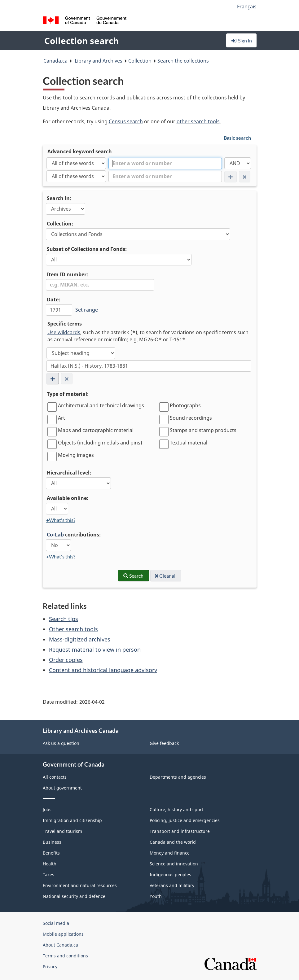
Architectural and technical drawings (101, 405)
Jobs (47, 809)
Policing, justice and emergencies (185, 820)
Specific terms (65, 324)
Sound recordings (191, 418)
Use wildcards (64, 332)
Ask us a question (61, 743)
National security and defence (74, 896)
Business (52, 842)
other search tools (198, 121)
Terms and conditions (65, 956)
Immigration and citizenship (72, 820)
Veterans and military (172, 885)
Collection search (81, 41)
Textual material (189, 443)
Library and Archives (99, 61)
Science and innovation (174, 864)
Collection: (60, 224)
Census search (126, 121)
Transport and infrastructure (180, 831)
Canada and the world (173, 842)
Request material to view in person (95, 650)
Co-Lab (55, 535)
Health (50, 864)
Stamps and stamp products (203, 430)
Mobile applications (63, 934)
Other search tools (73, 629)
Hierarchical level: (69, 473)
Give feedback (164, 743)
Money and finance (170, 853)
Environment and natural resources (80, 885)
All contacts (55, 777)
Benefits (51, 853)
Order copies (66, 660)
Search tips (64, 619)
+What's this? (61, 520)
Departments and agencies (178, 777)
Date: (53, 300)
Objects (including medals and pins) (100, 443)
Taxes (48, 875)
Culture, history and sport (176, 809)
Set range (87, 310)
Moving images (76, 455)
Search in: (59, 198)
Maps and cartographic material (96, 430)
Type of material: (68, 394)
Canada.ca (55, 61)
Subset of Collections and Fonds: (87, 249)
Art (62, 418)
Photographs (185, 405)
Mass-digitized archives (80, 639)
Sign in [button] (241, 40)
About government (62, 788)
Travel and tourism (62, 831)
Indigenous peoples (170, 875)
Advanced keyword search (80, 151)
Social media (56, 923)
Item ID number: (67, 274)
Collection (140, 61)
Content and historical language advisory (103, 670)
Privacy (50, 967)
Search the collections (183, 61)
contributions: (74, 535)
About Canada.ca (60, 945)
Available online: (68, 498)
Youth (156, 896)
